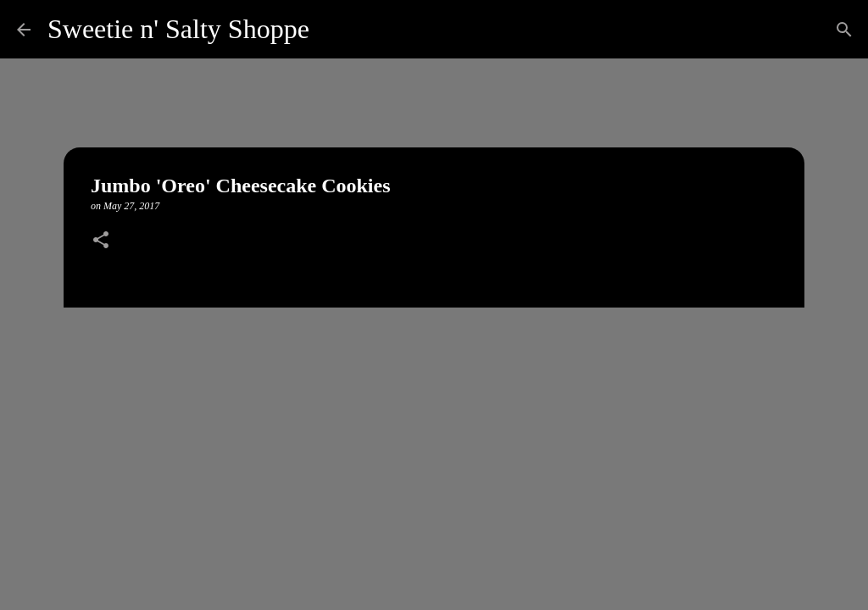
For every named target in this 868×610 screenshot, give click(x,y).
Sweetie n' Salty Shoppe (178, 29)
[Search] (333, 30)
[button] (101, 241)
